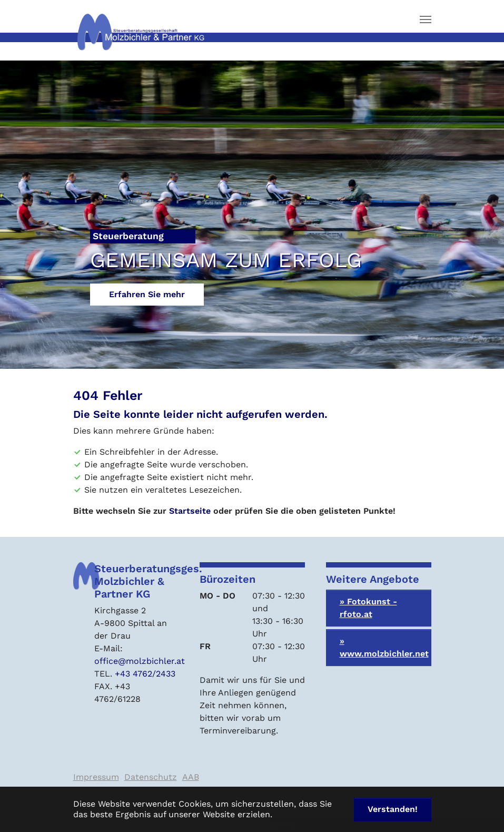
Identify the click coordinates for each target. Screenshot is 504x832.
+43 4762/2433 (145, 674)
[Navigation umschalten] (426, 19)
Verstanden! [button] (393, 809)
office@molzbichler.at (140, 661)
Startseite (190, 511)
